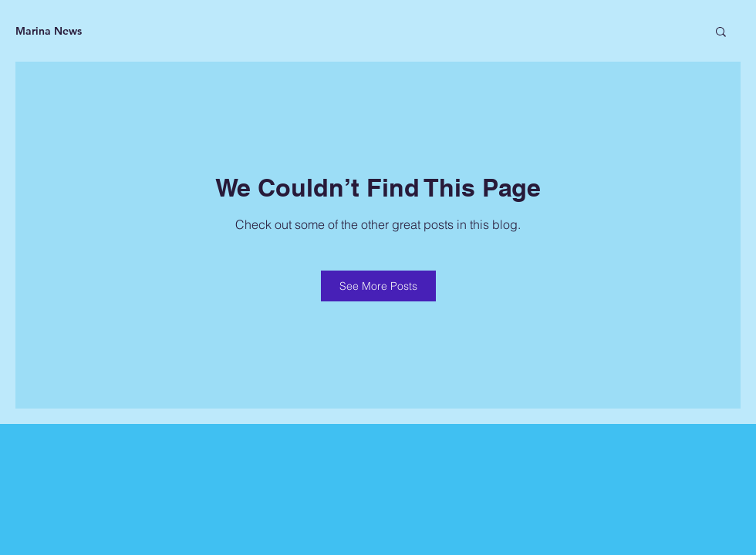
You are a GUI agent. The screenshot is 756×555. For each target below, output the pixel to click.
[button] (721, 31)
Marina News (49, 31)
